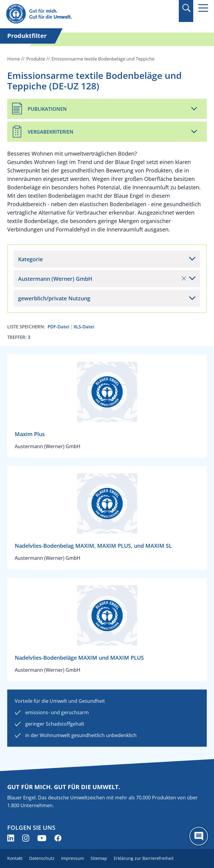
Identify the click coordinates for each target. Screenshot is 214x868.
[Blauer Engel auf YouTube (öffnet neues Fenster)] (42, 838)
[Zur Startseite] (77, 14)
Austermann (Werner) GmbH (102, 279)
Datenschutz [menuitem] (42, 858)
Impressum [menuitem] (73, 858)
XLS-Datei (84, 327)
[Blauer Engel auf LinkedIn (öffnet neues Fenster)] (11, 838)
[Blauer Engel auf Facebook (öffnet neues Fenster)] (58, 838)
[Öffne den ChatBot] (199, 836)
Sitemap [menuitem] (99, 858)
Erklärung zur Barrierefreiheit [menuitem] (144, 858)
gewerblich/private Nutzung (54, 298)
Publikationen (47, 109)
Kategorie (30, 259)
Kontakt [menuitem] (15, 858)
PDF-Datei (58, 327)
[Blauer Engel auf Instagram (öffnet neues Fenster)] (26, 838)
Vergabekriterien (51, 132)
